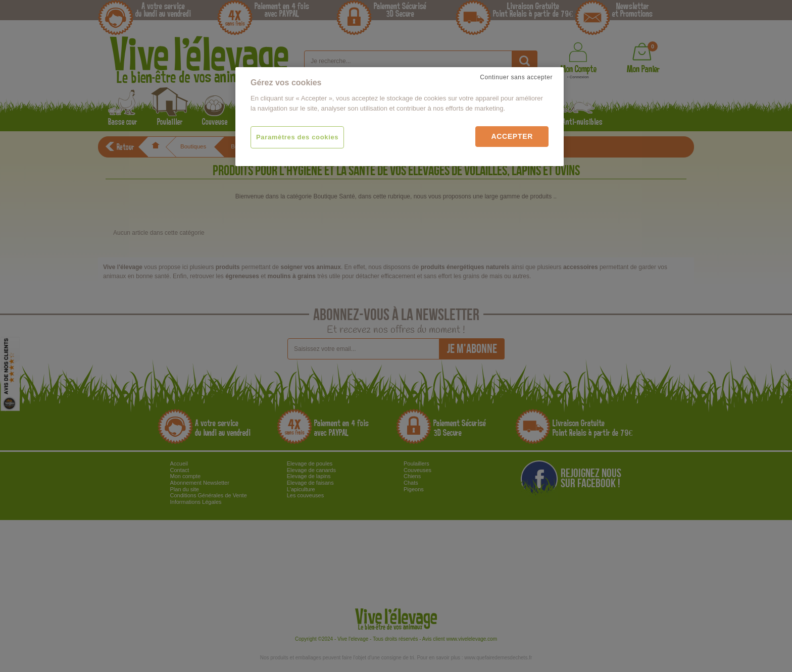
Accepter (512, 136)
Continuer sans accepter (516, 77)
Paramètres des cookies (297, 137)
